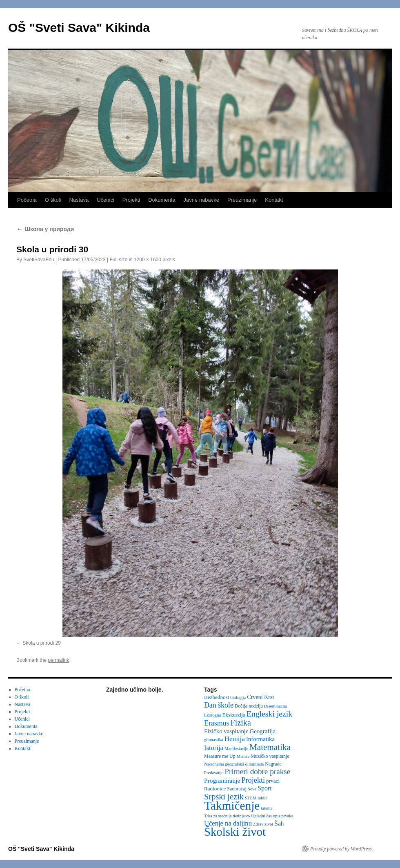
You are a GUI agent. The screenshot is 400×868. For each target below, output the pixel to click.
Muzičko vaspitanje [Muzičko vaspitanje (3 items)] (270, 756)
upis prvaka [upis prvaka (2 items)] (283, 816)
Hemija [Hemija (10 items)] (235, 739)
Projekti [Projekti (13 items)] (253, 780)
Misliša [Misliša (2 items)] (243, 756)
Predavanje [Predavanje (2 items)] (214, 773)
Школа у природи (45, 229)
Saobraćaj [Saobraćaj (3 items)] (237, 789)
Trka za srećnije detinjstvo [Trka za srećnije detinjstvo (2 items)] (227, 816)
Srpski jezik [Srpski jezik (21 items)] (224, 797)
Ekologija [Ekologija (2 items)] (212, 715)
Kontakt (274, 200)
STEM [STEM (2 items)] (251, 798)
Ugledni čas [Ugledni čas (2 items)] (261, 816)
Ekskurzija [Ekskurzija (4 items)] (233, 715)
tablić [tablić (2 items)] (263, 798)
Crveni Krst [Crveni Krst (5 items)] (260, 697)
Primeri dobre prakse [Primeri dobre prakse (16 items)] (257, 771)
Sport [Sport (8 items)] (265, 788)
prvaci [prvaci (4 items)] (273, 781)
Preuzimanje (242, 200)
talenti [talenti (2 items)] (266, 808)
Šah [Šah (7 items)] (279, 823)
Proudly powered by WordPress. (342, 849)
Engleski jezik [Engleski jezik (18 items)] (270, 714)
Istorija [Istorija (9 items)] (214, 748)
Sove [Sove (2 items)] (252, 789)
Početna (27, 200)
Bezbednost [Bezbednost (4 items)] (217, 697)
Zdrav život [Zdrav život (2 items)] (263, 824)
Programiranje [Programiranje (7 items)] (222, 780)
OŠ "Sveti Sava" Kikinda (79, 28)
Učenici (106, 200)
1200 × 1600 (148, 260)
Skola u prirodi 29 (41, 643)
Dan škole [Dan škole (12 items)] (219, 705)
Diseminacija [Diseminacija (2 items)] (276, 706)
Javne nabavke (201, 200)
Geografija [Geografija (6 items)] (263, 731)
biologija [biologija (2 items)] (238, 698)
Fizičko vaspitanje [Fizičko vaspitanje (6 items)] (226, 731)
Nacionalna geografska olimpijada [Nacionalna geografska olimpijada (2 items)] (234, 764)
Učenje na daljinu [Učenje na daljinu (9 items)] (228, 823)
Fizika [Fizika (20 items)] (241, 723)
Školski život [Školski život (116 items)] (235, 832)
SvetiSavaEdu (39, 260)
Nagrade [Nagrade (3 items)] (273, 764)
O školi (53, 200)
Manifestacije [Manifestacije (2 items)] (236, 749)
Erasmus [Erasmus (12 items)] (217, 723)
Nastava (79, 200)
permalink (58, 660)
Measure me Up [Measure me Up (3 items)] (220, 756)
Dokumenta (162, 200)
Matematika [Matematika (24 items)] (270, 747)
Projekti (131, 200)
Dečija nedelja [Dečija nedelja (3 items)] (249, 706)
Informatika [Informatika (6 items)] (260, 739)
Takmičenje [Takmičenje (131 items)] (232, 806)
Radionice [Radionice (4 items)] (215, 789)
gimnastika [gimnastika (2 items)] (214, 740)
